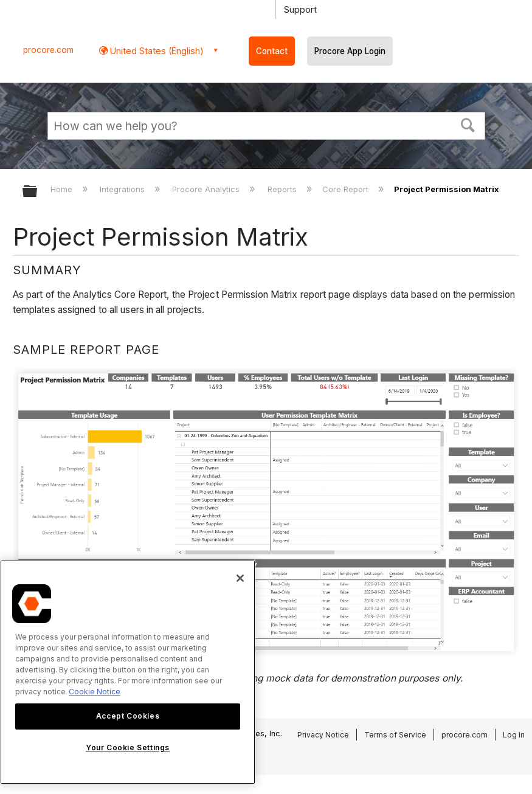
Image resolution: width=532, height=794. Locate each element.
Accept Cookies (128, 716)
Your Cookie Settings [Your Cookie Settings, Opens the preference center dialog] (128, 747)
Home (63, 189)
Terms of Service (395, 735)
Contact (272, 51)
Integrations (123, 189)
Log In (514, 735)
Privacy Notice (323, 735)
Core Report (347, 189)
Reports (283, 189)
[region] (128, 672)
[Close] (240, 578)
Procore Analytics (207, 189)
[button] (468, 124)
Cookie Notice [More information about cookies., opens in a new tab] (95, 692)
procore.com (48, 50)
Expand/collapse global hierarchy (38, 192)
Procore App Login (350, 51)
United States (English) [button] (156, 51)
